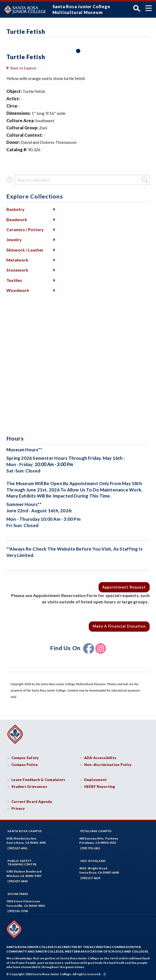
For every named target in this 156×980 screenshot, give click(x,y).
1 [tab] (78, 51)
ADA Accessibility (100, 758)
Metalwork (17, 260)
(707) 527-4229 (90, 878)
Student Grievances (29, 787)
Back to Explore (23, 68)
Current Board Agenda (32, 802)
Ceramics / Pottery (25, 229)
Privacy (18, 808)
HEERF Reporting (100, 787)
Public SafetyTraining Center (22, 863)
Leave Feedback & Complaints (38, 780)
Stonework (17, 270)
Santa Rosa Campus (25, 831)
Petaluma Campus (96, 831)
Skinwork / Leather (25, 250)
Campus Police (25, 765)
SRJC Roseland (93, 861)
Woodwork (18, 290)
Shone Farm (18, 894)
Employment (96, 780)
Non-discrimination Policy (108, 765)
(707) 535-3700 (17, 911)
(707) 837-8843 (17, 881)
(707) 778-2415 (90, 848)
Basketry (15, 209)
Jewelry (14, 240)
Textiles (14, 280)
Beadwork (17, 219)
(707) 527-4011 (17, 848)
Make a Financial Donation (119, 626)
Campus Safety (25, 758)
